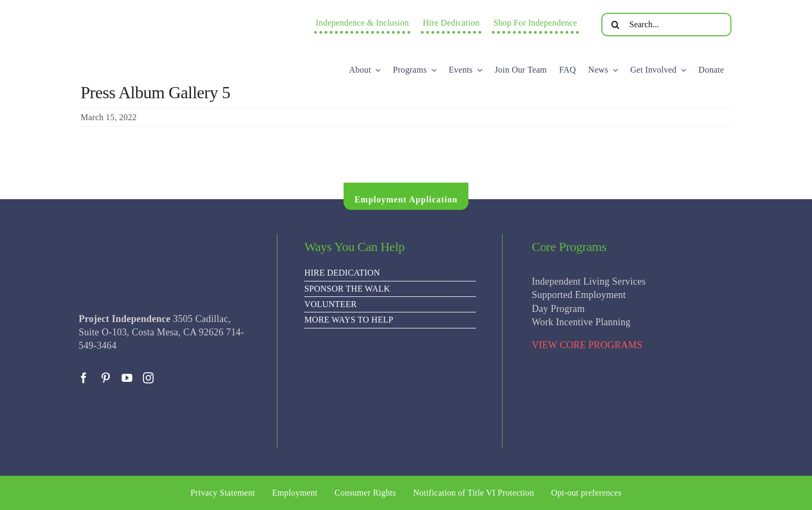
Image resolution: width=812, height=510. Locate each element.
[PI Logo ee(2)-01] (169, 14)
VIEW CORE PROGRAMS (587, 345)
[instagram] (148, 378)
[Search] (616, 25)
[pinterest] (106, 378)
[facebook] (84, 378)
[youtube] (127, 378)
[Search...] (667, 25)
